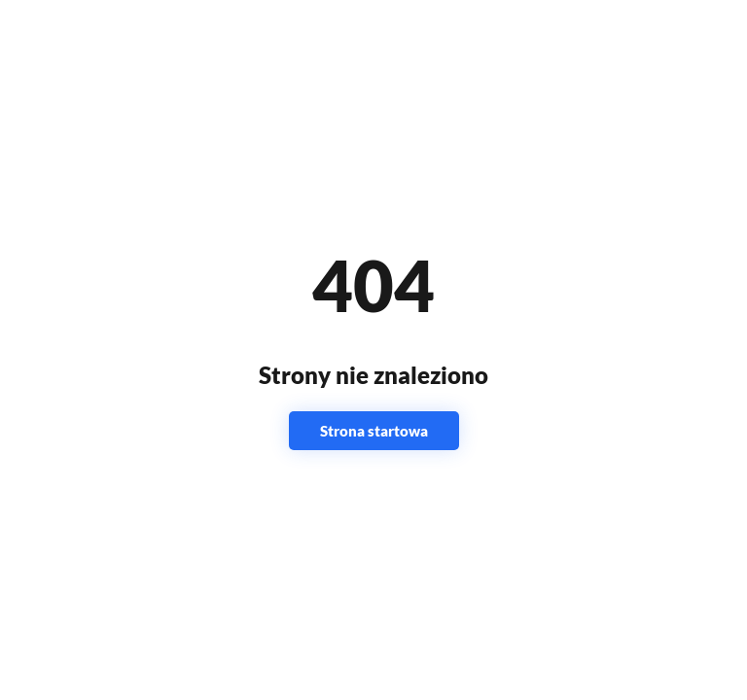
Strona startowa (374, 431)
